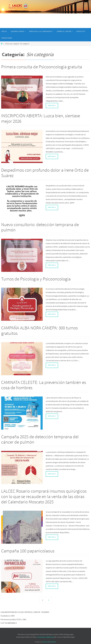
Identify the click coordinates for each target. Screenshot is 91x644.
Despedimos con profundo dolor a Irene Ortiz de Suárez (45, 173)
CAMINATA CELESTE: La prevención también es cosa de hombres (44, 385)
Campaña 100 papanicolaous (28, 551)
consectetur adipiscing (45, 637)
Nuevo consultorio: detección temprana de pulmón (40, 227)
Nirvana (45, 642)
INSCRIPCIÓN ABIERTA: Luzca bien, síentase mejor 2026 (41, 118)
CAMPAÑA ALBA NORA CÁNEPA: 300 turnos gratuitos (39, 331)
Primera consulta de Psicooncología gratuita (42, 67)
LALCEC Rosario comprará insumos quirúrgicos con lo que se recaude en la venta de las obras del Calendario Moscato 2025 (44, 496)
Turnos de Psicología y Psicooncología (36, 279)
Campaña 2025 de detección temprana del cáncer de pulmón (40, 439)
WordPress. (53, 642)
